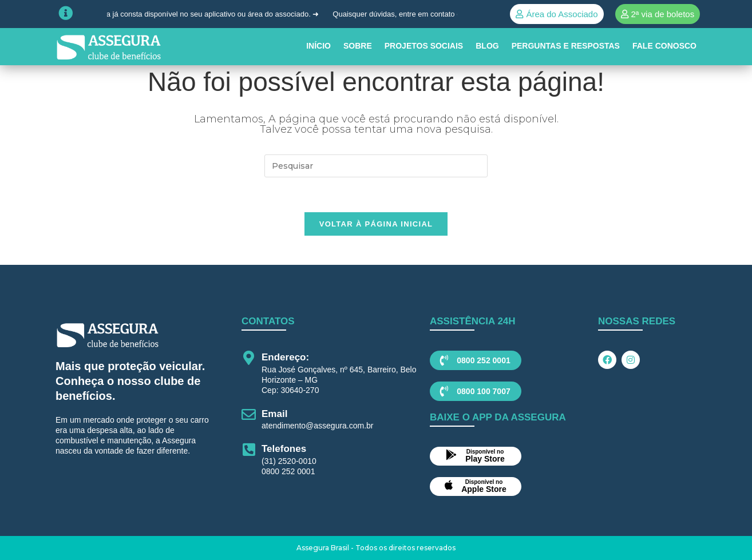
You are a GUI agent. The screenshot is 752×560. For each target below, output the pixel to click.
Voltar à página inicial (376, 224)
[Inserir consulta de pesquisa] (376, 166)
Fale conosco (664, 46)
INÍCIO (318, 46)
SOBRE (358, 46)
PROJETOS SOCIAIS (424, 46)
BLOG (487, 46)
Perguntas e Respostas (566, 46)
